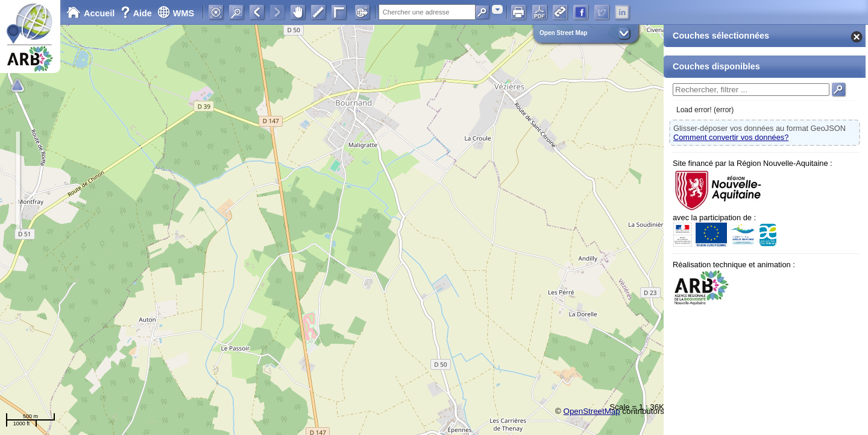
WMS (176, 13)
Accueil (90, 13)
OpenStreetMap (592, 411)
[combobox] (497, 9)
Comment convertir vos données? (731, 137)
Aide (137, 13)
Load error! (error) (705, 110)
